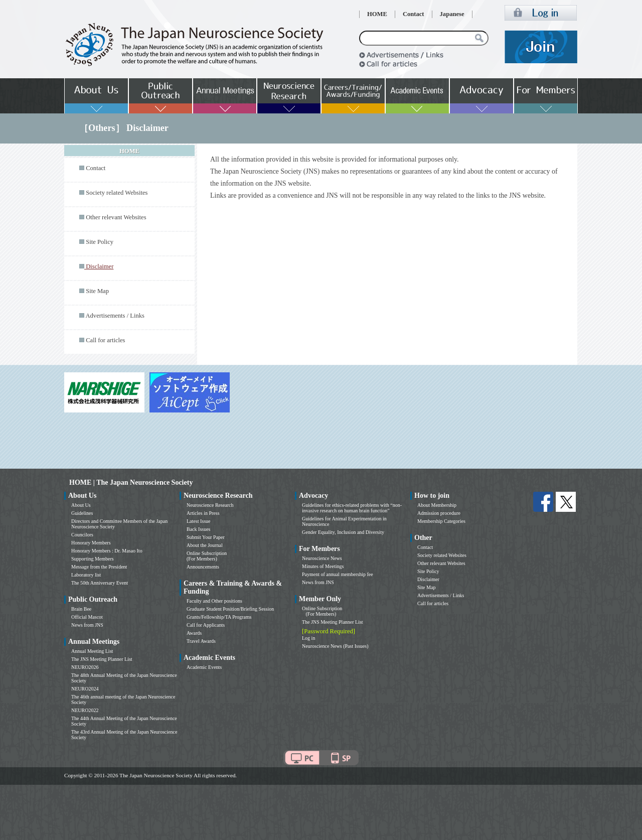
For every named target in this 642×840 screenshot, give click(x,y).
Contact (414, 14)
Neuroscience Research (210, 505)
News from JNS (87, 625)
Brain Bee (81, 609)
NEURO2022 (85, 710)
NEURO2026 (85, 667)
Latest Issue (199, 521)
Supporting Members (93, 559)
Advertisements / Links (115, 316)
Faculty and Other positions (214, 601)
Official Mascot (87, 617)
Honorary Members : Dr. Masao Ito (107, 551)
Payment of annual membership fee (338, 574)
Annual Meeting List (92, 651)
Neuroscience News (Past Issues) (335, 646)
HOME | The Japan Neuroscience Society (131, 482)
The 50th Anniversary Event (100, 583)
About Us (81, 505)
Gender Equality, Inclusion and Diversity (343, 532)
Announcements (203, 567)
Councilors (82, 535)
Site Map (97, 291)
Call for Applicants (206, 625)
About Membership (437, 505)
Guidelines (82, 513)
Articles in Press (203, 513)
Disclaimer (428, 579)
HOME (377, 14)
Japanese (452, 14)
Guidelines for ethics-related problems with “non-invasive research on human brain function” (352, 508)
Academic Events (204, 667)
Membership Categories (441, 521)
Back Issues (199, 529)
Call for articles (105, 340)
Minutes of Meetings (323, 566)
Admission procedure (439, 513)
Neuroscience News (322, 558)
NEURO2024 (85, 689)
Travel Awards (201, 641)
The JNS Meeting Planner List (102, 659)
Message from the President (99, 567)
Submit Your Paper (206, 537)
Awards (194, 633)
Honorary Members (91, 543)
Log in (308, 638)
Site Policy (100, 242)
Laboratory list (86, 575)
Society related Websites (117, 193)
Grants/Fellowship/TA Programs (219, 617)
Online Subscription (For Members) (207, 556)
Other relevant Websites (116, 217)
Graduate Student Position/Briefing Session (230, 609)
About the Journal (205, 545)
